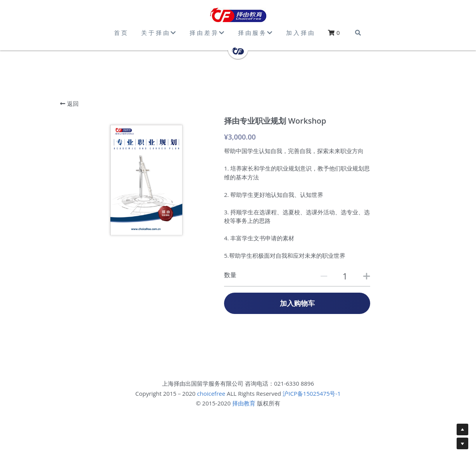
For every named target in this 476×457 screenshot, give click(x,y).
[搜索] (358, 33)
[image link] (238, 15)
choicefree (211, 393)
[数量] (345, 276)
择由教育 (244, 403)
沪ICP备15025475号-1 (312, 393)
